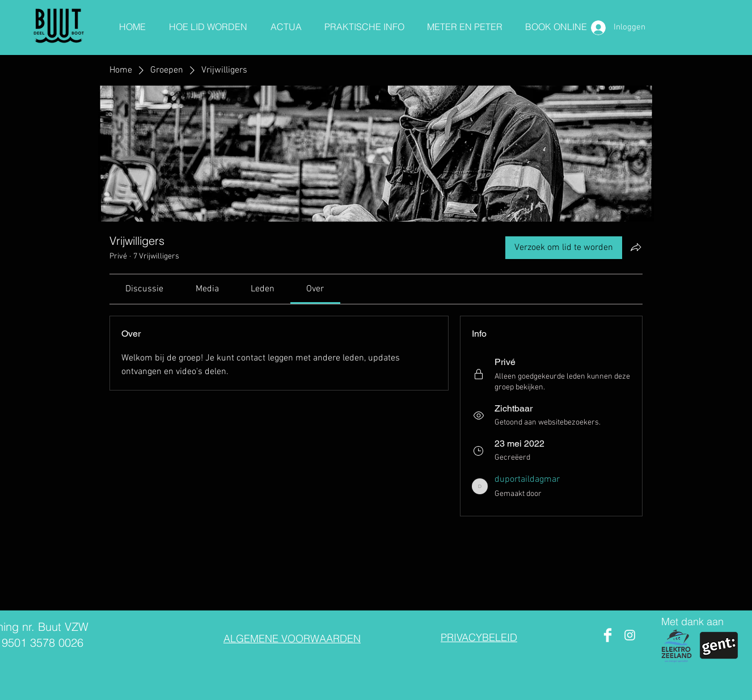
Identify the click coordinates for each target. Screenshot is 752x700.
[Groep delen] (636, 247)
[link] (144, 289)
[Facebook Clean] (608, 635)
